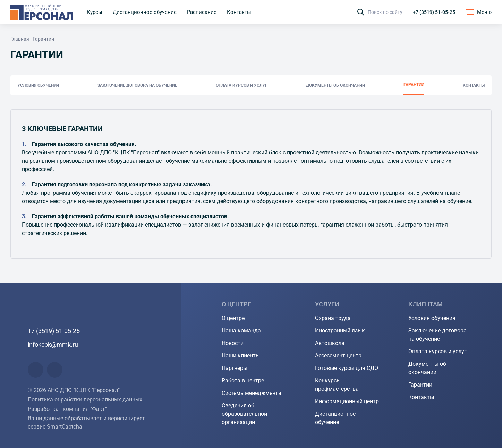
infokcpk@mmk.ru (53, 344)
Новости (233, 343)
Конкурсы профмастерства (337, 385)
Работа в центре (243, 381)
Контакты (474, 85)
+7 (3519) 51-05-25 (434, 12)
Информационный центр (347, 401)
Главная (20, 39)
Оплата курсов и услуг (242, 85)
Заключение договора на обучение (137, 85)
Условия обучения (38, 85)
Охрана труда (333, 318)
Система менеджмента (252, 393)
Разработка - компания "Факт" (67, 409)
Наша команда (241, 331)
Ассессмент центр (338, 356)
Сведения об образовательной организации (244, 414)
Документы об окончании (335, 85)
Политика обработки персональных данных (85, 400)
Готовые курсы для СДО (347, 368)
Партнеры (235, 368)
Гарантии (414, 85)
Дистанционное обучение (335, 418)
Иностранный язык (340, 331)
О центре (233, 318)
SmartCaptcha (65, 427)
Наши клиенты (241, 356)
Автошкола (330, 343)
